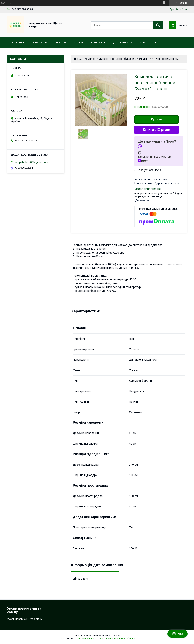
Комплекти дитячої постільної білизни (109, 59)
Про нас (78, 42)
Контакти (99, 42)
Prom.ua (116, 635)
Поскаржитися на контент (89, 639)
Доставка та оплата (129, 42)
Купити (157, 119)
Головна (17, 42)
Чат (178, 634)
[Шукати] (158, 25)
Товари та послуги (46, 42)
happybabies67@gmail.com (31, 162)
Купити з (156, 130)
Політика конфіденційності (120, 639)
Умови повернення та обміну (25, 619)
